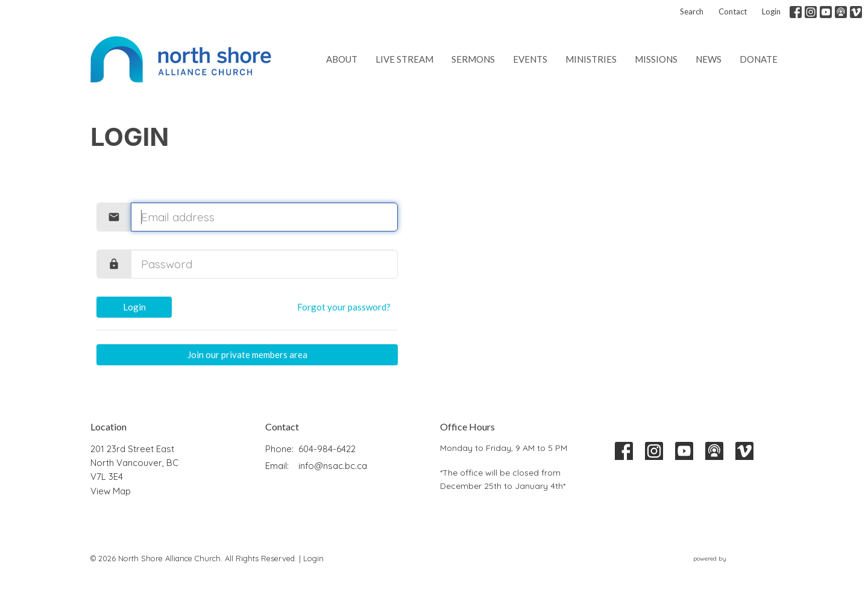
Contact (733, 11)
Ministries (591, 59)
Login (771, 11)
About (342, 59)
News (709, 59)
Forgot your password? (344, 307)
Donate (759, 59)
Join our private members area (247, 354)
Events (530, 59)
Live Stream (404, 59)
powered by (735, 559)
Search (692, 11)
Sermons (473, 59)
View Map (111, 491)
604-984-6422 (327, 449)
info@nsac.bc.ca (333, 466)
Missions (656, 59)
